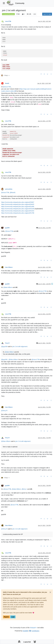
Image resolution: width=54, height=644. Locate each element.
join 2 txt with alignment (20, 347)
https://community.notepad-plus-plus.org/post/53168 (18, 209)
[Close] (50, 592)
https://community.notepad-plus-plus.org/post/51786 (18, 213)
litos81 (7, 83)
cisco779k (8, 21)
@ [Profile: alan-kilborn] (8, 287)
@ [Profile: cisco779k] (7, 87)
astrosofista (9, 189)
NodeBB (25, 631)
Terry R (7, 343)
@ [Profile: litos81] (13, 192)
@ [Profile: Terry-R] (4, 411)
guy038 (7, 228)
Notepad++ (33, 628)
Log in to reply (47, 14)
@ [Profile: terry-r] (24, 489)
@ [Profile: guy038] (4, 347)
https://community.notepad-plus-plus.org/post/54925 (18, 204)
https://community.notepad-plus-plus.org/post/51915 (18, 211)
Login (13, 617)
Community (20, 3)
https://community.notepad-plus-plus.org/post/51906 (18, 207)
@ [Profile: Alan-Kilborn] (13, 360)
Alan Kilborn (9, 267)
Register (6, 617)
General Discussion (8, 14)
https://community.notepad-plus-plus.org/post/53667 (18, 202)
